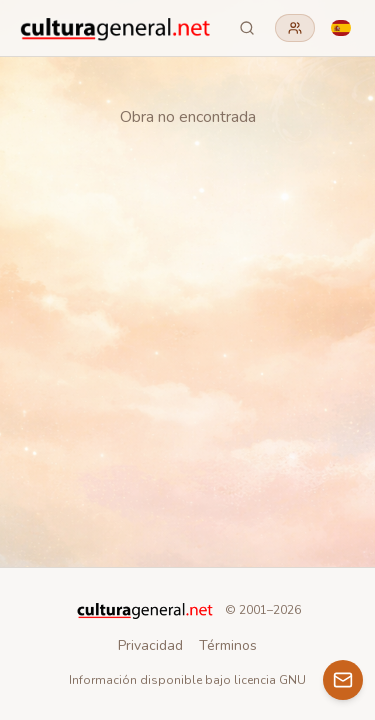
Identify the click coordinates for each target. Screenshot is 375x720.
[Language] (341, 28)
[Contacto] (343, 680)
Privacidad (150, 645)
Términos (228, 645)
